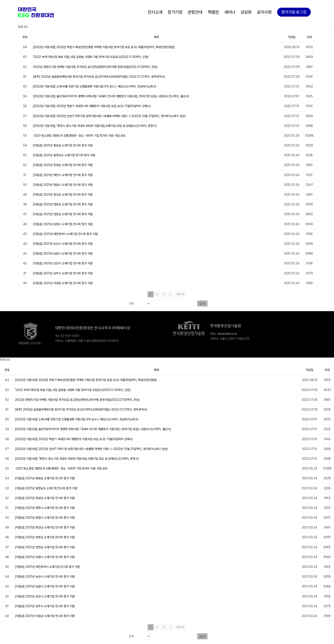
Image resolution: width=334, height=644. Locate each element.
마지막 (180, 294)
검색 (202, 303)
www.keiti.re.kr (227, 334)
